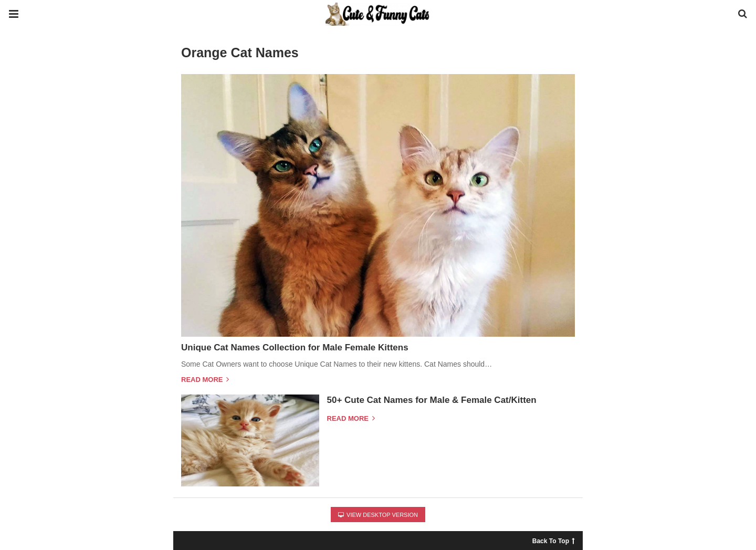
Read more (205, 380)
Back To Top (553, 540)
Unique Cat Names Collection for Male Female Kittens (295, 347)
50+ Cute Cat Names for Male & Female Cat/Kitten (432, 400)
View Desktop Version (378, 515)
